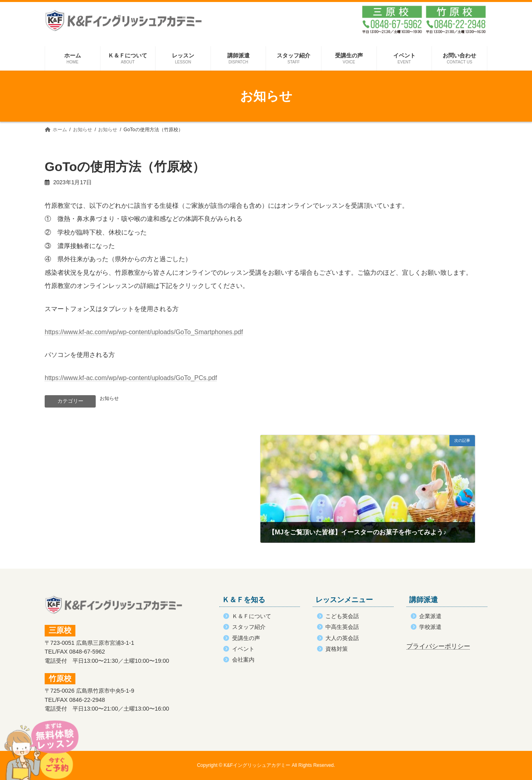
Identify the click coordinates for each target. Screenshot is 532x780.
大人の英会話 (342, 638)
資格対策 (337, 649)
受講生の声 (246, 638)
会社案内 (243, 660)
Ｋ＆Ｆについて (252, 616)
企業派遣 (430, 616)
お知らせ (109, 398)
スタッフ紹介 (249, 627)
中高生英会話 (342, 627)
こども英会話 (342, 616)
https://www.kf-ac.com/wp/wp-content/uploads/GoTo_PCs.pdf (131, 378)
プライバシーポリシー (438, 646)
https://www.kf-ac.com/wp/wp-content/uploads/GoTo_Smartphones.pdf (144, 332)
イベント (243, 649)
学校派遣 (430, 627)
